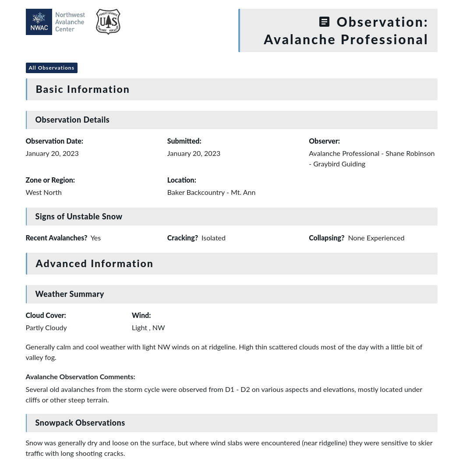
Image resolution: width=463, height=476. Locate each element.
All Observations (52, 68)
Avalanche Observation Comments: (81, 376)
